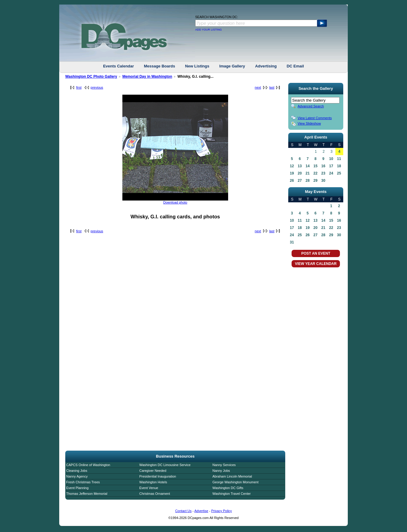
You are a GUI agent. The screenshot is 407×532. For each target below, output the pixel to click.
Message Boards (159, 66)
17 (331, 166)
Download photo (175, 202)
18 (339, 166)
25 (339, 173)
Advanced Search (311, 106)
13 (300, 166)
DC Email (295, 66)
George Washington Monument (235, 482)
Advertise (201, 511)
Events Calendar (118, 66)
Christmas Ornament (155, 494)
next (258, 87)
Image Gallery (232, 66)
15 (315, 166)
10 (331, 159)
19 (292, 173)
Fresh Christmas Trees (83, 482)
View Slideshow (309, 123)
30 (323, 181)
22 (315, 173)
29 (315, 181)
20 (300, 173)
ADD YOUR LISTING (208, 30)
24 (331, 173)
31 (292, 242)
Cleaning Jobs (77, 471)
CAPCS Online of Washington (88, 465)
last (272, 87)
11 (339, 159)
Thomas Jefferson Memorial (87, 494)
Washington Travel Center (232, 494)
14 (307, 166)
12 (292, 166)
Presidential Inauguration (158, 476)
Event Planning (77, 488)
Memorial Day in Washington (147, 77)
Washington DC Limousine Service (165, 465)
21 (307, 173)
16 (323, 166)
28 (307, 181)
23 (323, 173)
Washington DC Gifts (228, 488)
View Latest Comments (315, 118)
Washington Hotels (153, 482)
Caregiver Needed (153, 471)
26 (292, 181)
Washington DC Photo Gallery (91, 77)
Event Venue (149, 488)
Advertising (266, 66)
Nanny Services (224, 465)
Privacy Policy (221, 511)
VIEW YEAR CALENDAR (316, 264)
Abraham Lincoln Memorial (232, 476)
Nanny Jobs (221, 471)
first (79, 87)
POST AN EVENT (316, 253)
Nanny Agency (77, 476)
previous (97, 87)
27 (300, 181)
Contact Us (183, 511)
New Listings (197, 66)
